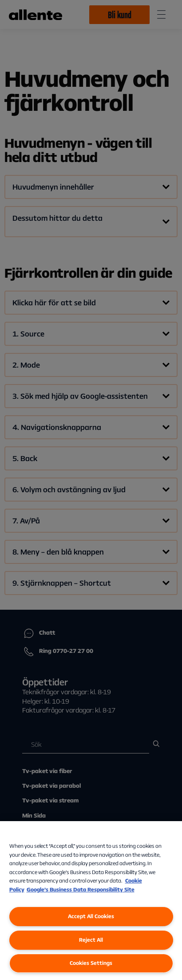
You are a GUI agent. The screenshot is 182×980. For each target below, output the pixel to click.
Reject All (91, 940)
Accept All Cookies (91, 916)
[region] (91, 901)
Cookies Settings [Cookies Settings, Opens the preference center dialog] (91, 963)
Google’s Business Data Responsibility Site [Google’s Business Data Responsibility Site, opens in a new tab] (81, 889)
